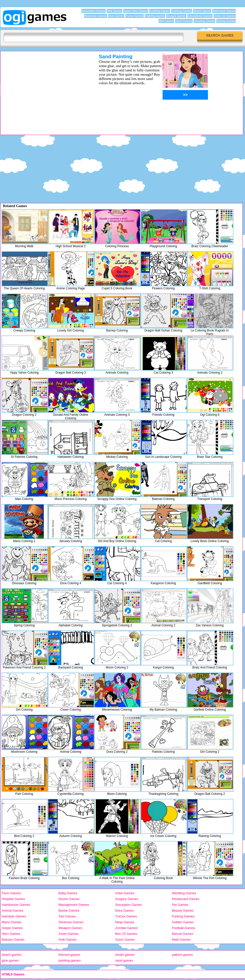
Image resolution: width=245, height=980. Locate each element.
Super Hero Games (136, 11)
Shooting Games (204, 21)
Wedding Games (184, 893)
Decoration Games (94, 11)
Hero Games (11, 934)
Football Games (183, 928)
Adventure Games (224, 11)
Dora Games (125, 911)
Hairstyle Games (14, 916)
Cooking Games (160, 11)
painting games (70, 960)
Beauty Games (183, 911)
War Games (166, 21)
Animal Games (12, 911)
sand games (124, 960)
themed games (69, 955)
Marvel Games (183, 934)
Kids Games (116, 16)
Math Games (181, 940)
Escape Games (176, 16)
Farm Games (11, 893)
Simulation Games (129, 905)
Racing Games (226, 21)
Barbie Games (69, 911)
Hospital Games (13, 899)
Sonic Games (125, 940)
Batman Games (13, 940)
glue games (10, 960)
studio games (125, 955)
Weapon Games (70, 928)
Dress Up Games (225, 16)
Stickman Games (71, 922)
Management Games (74, 905)
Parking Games (183, 916)
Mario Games (12, 922)
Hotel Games (125, 893)
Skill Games (115, 11)
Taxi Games (67, 916)
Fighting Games (155, 16)
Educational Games (200, 16)
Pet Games (180, 905)
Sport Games (184, 21)
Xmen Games (68, 934)
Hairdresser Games (16, 905)
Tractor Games (126, 916)
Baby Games (68, 893)
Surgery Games (127, 899)
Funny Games (134, 16)
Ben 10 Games (126, 934)
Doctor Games (69, 899)
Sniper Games (12, 928)
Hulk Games (68, 940)
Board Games (202, 11)
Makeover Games (96, 16)
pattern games (182, 955)
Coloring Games (182, 11)
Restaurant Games (186, 899)
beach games (12, 955)
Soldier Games (183, 922)
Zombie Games (126, 928)
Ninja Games (125, 922)
